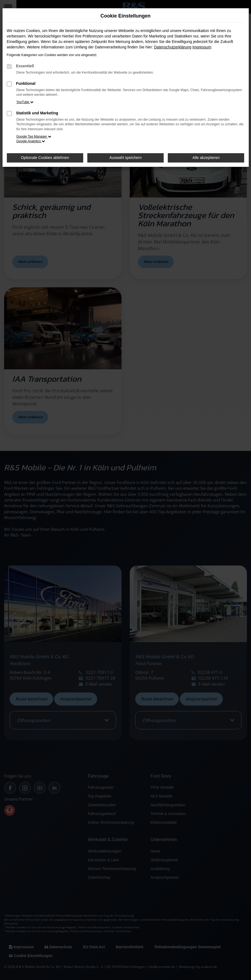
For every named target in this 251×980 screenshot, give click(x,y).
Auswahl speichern (126, 158)
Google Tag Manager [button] (34, 137)
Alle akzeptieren (206, 158)
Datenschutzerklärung (173, 47)
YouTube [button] (25, 102)
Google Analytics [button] (31, 141)
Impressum (202, 47)
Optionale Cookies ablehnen (45, 158)
